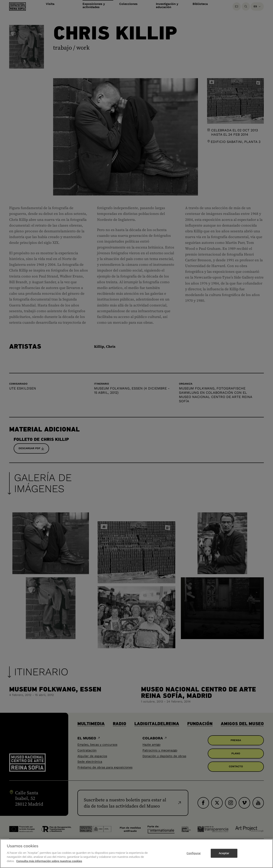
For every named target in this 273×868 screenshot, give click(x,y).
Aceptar (224, 858)
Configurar (194, 858)
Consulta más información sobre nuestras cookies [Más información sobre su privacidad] (49, 866)
